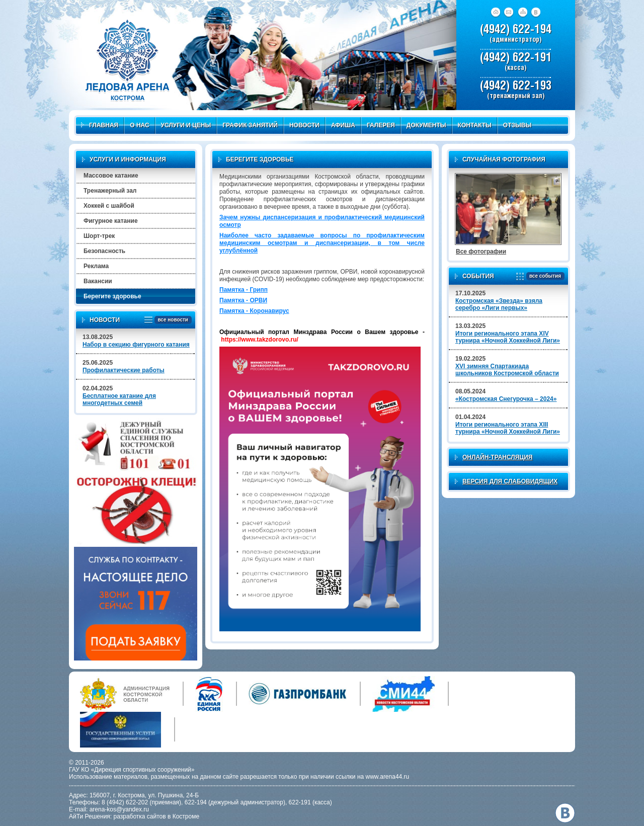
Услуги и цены (186, 125)
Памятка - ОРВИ (243, 300)
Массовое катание (111, 176)
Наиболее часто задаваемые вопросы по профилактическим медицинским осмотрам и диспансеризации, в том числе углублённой (322, 243)
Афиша (343, 125)
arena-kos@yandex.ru (119, 809)
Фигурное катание (111, 221)
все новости (171, 320)
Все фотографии (481, 252)
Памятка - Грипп (244, 290)
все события (544, 276)
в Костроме (183, 816)
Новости (304, 125)
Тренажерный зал (110, 191)
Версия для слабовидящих (510, 481)
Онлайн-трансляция (497, 457)
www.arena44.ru (388, 777)
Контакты (475, 125)
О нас (139, 125)
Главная (100, 125)
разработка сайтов (140, 816)
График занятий (250, 125)
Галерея (381, 125)
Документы (426, 125)
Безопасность (104, 251)
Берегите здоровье (112, 296)
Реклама (96, 266)
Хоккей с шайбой (109, 206)
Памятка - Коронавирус (254, 311)
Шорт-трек (99, 236)
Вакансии (98, 281)
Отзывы (517, 125)
